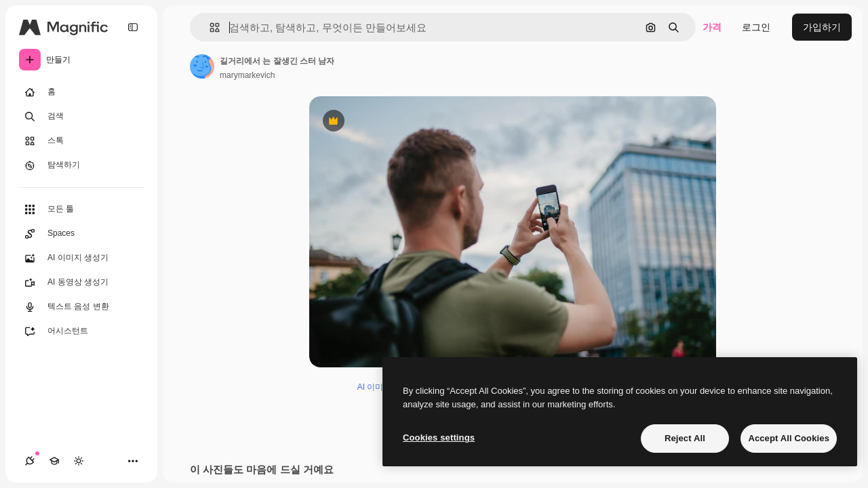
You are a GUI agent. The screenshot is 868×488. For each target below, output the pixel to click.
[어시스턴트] (81, 331)
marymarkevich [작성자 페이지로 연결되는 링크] (247, 75)
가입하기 (822, 27)
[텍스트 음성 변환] (81, 307)
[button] (209, 27)
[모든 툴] (81, 209)
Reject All (685, 438)
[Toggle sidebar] (133, 27)
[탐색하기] (81, 165)
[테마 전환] (79, 461)
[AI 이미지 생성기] (81, 258)
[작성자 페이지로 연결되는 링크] (202, 66)
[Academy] (54, 461)
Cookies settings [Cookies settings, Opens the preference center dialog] (439, 438)
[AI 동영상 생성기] (81, 283)
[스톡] (81, 141)
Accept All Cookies (789, 438)
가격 (712, 27)
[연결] (30, 461)
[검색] (81, 117)
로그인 (756, 27)
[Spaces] (81, 234)
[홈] (81, 92)
